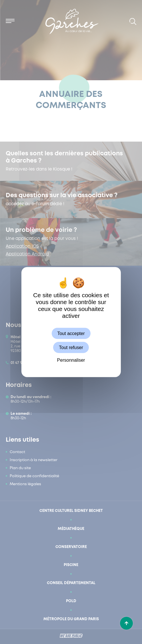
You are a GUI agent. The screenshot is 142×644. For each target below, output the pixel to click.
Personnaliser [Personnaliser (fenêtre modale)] (71, 360)
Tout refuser (71, 347)
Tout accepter (71, 333)
